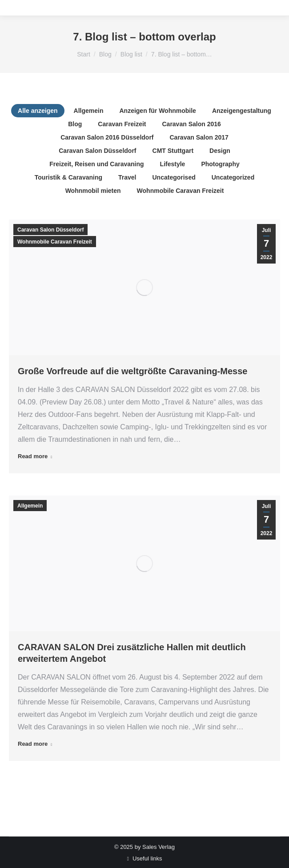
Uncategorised (174, 177)
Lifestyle (173, 164)
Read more (35, 456)
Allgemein (89, 111)
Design (220, 151)
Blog (75, 124)
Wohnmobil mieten (93, 191)
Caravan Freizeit (122, 124)
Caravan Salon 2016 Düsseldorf (107, 137)
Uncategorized (233, 177)
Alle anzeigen (38, 111)
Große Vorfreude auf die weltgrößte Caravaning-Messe (132, 371)
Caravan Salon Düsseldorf (97, 151)
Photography (220, 164)
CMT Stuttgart (173, 151)
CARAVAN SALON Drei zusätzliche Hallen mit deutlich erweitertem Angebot (132, 653)
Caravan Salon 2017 (199, 137)
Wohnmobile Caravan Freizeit (181, 191)
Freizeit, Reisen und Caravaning (96, 164)
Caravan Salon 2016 (191, 124)
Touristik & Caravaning (68, 177)
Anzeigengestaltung (242, 111)
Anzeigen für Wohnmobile (157, 111)
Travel (127, 177)
